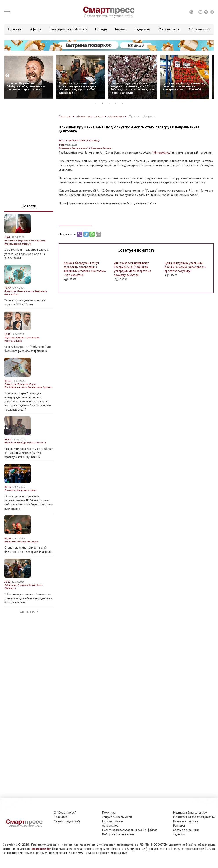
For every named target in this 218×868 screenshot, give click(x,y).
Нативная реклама (186, 821)
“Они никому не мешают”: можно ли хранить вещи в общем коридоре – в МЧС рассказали (78, 88)
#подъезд (23, 585)
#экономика (11, 241)
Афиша (36, 29)
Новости (15, 29)
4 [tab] (117, 103)
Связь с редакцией (67, 821)
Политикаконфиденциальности (117, 815)
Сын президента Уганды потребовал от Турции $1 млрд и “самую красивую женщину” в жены (29, 453)
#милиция (23, 384)
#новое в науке (26, 291)
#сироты (41, 241)
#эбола (15, 294)
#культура (10, 338)
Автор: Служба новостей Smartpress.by (79, 140)
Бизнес (121, 29)
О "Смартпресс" (65, 812)
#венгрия (22, 490)
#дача (33, 384)
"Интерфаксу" (162, 153)
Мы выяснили (169, 29)
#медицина (41, 291)
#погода (22, 542)
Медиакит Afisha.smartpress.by (194, 817)
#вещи (32, 585)
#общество (65, 148)
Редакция (61, 817)
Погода (101, 29)
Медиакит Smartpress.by (190, 812)
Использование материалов (113, 823)
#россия (107, 148)
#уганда (21, 443)
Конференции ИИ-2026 (68, 29)
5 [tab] (124, 103)
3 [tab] (111, 103)
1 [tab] (98, 103)
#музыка (21, 338)
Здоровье (142, 29)
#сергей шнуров (13, 341)
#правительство (27, 241)
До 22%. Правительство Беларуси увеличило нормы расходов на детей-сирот (27, 254)
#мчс (40, 585)
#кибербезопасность (16, 387)
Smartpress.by (41, 849)
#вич (7, 294)
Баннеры (179, 825)
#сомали (41, 443)
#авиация (96, 148)
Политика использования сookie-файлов (130, 830)
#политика (10, 443)
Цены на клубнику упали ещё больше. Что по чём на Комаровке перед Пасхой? (184, 86)
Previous (7, 76)
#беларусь (33, 542)
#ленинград (33, 338)
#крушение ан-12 (81, 148)
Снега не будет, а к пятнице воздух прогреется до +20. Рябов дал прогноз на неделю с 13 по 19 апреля (133, 88)
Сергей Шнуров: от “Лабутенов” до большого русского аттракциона (26, 86)
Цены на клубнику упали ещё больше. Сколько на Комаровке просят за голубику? (185, 267)
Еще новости (27, 612)
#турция (31, 443)
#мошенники (35, 387)
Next (210, 76)
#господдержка (13, 244)
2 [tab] (104, 103)
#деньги (26, 244)
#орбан (32, 490)
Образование (199, 29)
